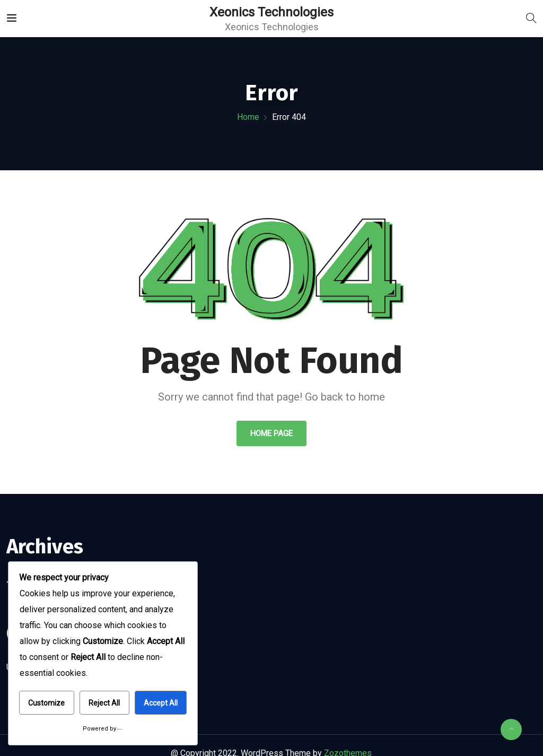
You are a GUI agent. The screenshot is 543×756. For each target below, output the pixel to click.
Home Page (271, 433)
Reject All (104, 703)
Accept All (161, 703)
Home (248, 117)
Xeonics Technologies (271, 12)
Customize (46, 703)
